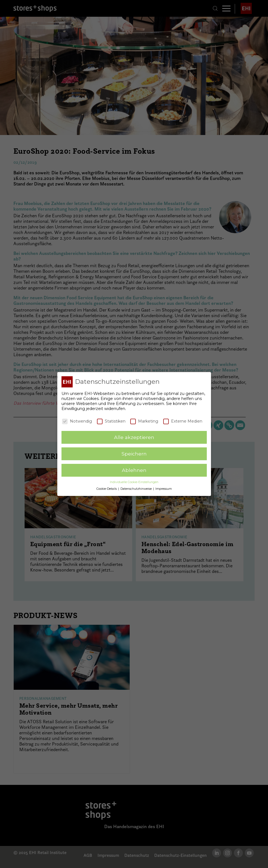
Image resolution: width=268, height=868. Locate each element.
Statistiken (111, 421)
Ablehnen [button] (134, 470)
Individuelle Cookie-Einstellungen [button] (134, 482)
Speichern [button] (134, 453)
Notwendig (77, 421)
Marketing (144, 421)
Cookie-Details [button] (107, 489)
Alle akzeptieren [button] (134, 437)
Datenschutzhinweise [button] (137, 489)
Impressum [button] (164, 489)
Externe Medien (183, 421)
